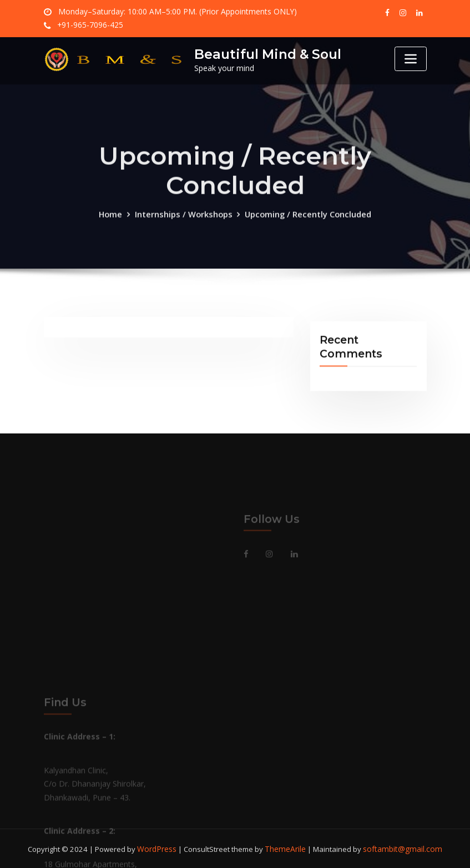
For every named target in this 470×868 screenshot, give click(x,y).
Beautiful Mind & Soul (265, 54)
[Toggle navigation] (411, 59)
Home (115, 227)
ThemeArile (288, 848)
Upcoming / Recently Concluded (306, 227)
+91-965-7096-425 (89, 25)
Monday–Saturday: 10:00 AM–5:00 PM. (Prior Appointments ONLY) (169, 12)
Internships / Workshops (185, 227)
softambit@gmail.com (401, 848)
